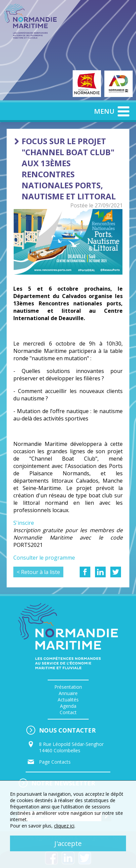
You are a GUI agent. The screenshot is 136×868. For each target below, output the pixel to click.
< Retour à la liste (38, 572)
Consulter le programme (44, 558)
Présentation (68, 687)
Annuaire (68, 693)
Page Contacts (55, 762)
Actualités (68, 700)
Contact (68, 712)
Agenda (68, 706)
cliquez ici (64, 826)
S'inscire (24, 523)
